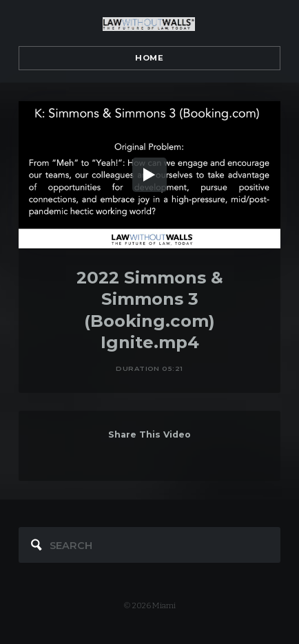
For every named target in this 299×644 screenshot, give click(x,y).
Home (149, 58)
